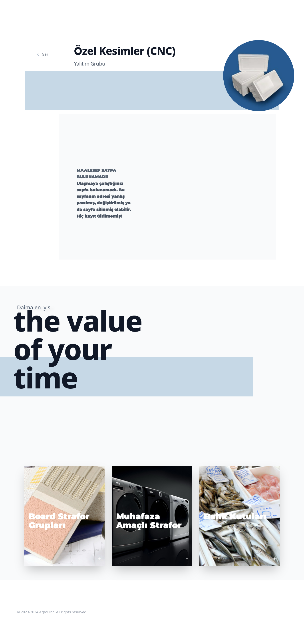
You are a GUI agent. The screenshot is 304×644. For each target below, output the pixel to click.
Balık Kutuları (235, 516)
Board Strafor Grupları (59, 521)
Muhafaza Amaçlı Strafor (149, 521)
